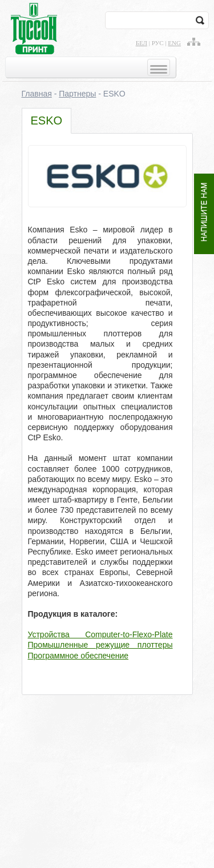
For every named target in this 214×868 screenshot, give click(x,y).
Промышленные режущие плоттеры (100, 645)
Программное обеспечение (78, 656)
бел (142, 43)
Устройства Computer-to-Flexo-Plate (100, 634)
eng (174, 43)
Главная (37, 94)
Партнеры (77, 94)
